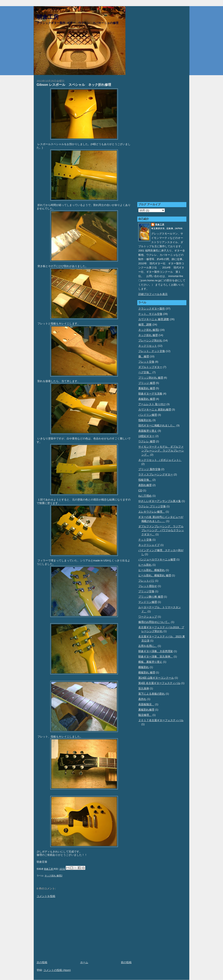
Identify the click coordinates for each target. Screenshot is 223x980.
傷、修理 (144, 356)
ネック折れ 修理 (148, 335)
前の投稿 (126, 962)
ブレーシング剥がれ (150, 340)
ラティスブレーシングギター (156, 474)
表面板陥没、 (146, 704)
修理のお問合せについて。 (154, 622)
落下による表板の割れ (152, 694)
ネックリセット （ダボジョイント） (160, 460)
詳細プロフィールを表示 (153, 294)
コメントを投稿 (46, 896)
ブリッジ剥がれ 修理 (151, 378)
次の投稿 (42, 962)
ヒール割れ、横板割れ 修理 (155, 575)
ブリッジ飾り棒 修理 (151, 597)
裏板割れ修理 (146, 710)
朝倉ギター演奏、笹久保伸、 (156, 656)
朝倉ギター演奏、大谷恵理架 (156, 651)
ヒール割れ (145, 565)
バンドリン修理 (148, 415)
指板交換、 (145, 480)
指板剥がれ (145, 420)
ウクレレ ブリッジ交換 (152, 506)
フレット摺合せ (148, 586)
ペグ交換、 (145, 372)
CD (140, 490)
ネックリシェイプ (149, 545)
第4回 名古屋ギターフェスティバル (159, 683)
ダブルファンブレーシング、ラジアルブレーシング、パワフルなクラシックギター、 (161, 530)
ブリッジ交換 (146, 591)
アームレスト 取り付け (152, 404)
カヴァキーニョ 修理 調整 (154, 319)
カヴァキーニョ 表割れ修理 (155, 410)
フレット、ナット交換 (152, 351)
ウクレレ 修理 (147, 441)
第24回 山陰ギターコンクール (156, 678)
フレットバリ (146, 581)
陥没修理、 (145, 715)
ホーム (84, 962)
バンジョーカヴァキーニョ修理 (157, 559)
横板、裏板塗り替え (150, 662)
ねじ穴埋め (145, 496)
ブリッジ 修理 (147, 383)
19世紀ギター (146, 436)
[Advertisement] (84, 929)
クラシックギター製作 (152, 309)
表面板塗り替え (148, 431)
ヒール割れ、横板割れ (152, 570)
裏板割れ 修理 (147, 388)
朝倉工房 (48, 17)
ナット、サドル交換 (150, 314)
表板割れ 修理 (147, 399)
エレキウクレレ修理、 (152, 512)
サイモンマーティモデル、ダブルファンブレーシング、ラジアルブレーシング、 (161, 451)
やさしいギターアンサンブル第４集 (160, 501)
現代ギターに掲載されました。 (157, 425)
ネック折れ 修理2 (53, 876)
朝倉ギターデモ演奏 (150, 394)
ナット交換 (145, 540)
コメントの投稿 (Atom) (57, 970)
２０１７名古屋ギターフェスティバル (161, 720)
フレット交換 (146, 362)
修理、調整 (145, 325)
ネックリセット (148, 346)
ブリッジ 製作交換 (149, 469)
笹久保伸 (144, 688)
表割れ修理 (145, 485)
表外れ (142, 699)
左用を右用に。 (148, 646)
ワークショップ (148, 617)
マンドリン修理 (148, 602)
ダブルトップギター (150, 367)
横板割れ (144, 667)
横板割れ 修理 (147, 672)
